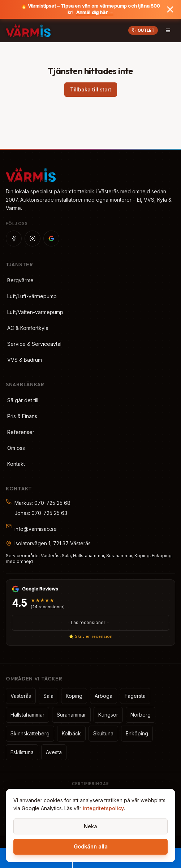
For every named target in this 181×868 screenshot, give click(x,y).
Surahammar (71, 715)
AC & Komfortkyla (28, 328)
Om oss (16, 448)
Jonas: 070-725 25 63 (41, 513)
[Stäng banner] (170, 9)
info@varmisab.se (36, 529)
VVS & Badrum (25, 360)
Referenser (21, 432)
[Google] (51, 239)
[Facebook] (14, 239)
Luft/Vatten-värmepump (35, 312)
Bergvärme (20, 280)
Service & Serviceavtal (34, 344)
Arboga (104, 696)
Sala (48, 696)
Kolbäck (71, 733)
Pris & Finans (22, 416)
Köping (74, 696)
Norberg (141, 715)
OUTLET (143, 30)
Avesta (54, 752)
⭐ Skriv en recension (90, 636)
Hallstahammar (27, 715)
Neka (90, 826)
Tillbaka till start (91, 89)
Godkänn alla (91, 846)
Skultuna (103, 733)
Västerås (21, 696)
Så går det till (23, 400)
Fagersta (135, 696)
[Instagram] (33, 239)
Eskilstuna (22, 752)
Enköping (137, 733)
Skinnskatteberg (30, 733)
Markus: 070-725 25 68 (42, 503)
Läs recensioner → (91, 622)
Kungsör (108, 715)
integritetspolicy (103, 808)
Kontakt (16, 464)
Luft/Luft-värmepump (32, 296)
